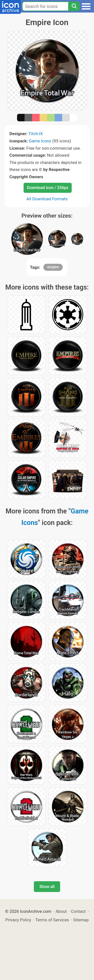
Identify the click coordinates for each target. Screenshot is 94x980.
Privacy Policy (18, 920)
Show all (47, 887)
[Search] (74, 6)
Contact (78, 911)
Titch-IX (35, 134)
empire (53, 267)
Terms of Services (52, 920)
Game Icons (40, 141)
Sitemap (81, 920)
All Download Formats (47, 199)
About (61, 911)
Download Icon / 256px (48, 188)
